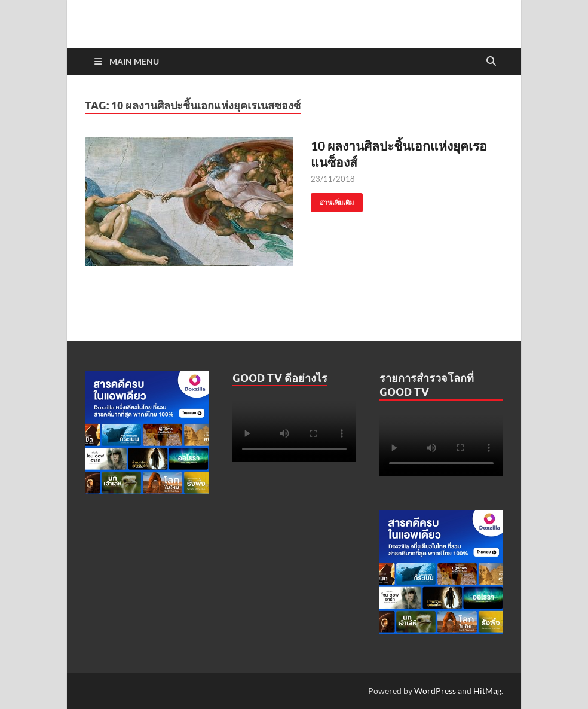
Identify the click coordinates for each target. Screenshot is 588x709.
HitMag (487, 691)
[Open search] (491, 62)
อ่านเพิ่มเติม (332, 200)
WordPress (435, 691)
